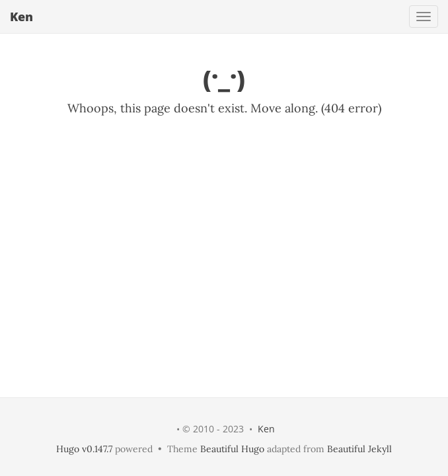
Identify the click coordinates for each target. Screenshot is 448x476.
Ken (21, 17)
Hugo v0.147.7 (84, 449)
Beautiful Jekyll (359, 449)
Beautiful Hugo (232, 449)
